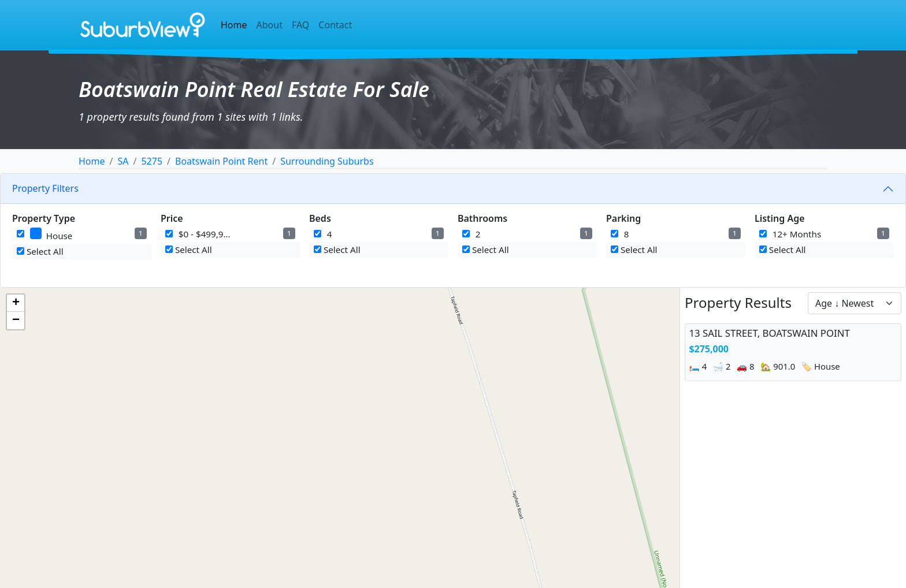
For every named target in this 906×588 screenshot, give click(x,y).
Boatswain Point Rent (221, 161)
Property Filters (45, 188)
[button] (16, 303)
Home (234, 25)
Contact (335, 25)
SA (123, 161)
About (270, 25)
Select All (40, 251)
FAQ (300, 25)
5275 (152, 161)
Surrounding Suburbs (327, 161)
